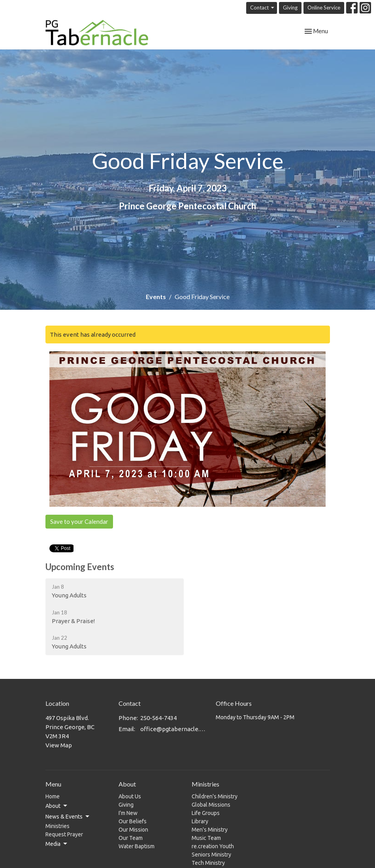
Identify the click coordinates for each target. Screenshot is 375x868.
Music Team (206, 838)
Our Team (131, 838)
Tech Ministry (208, 863)
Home (53, 796)
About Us (130, 796)
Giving (290, 8)
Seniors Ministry (211, 855)
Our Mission (133, 830)
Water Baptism (137, 846)
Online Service (324, 8)
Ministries (57, 826)
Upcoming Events (80, 567)
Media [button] (57, 844)
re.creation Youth (213, 846)
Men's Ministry (210, 830)
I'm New (128, 813)
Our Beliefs (133, 821)
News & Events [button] (68, 817)
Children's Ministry (215, 796)
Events (156, 297)
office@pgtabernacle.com (174, 729)
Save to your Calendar (79, 521)
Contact (263, 8)
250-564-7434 (158, 718)
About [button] (57, 806)
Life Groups (206, 813)
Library (200, 821)
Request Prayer (64, 834)
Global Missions (211, 805)
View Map (59, 745)
